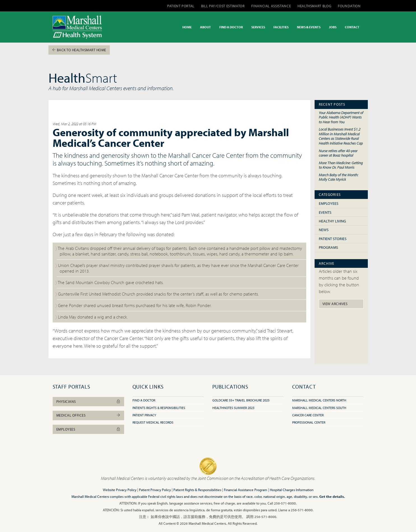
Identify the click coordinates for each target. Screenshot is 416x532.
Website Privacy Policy (120, 490)
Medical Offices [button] (88, 415)
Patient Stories (333, 239)
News (324, 230)
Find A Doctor (144, 400)
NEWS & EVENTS (309, 27)
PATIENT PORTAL (181, 6)
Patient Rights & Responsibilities (197, 490)
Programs (328, 247)
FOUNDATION (349, 6)
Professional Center (309, 422)
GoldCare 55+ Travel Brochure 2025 (241, 400)
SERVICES (258, 27)
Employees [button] (88, 429)
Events (325, 212)
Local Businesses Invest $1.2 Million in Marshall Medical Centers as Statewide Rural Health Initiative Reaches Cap (341, 136)
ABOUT (205, 27)
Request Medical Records (153, 422)
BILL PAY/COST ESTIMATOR (223, 6)
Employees (329, 203)
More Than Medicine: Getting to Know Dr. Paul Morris (341, 165)
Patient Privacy (144, 415)
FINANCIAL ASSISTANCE (271, 6)
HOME (187, 27)
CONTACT (352, 27)
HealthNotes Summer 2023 (233, 408)
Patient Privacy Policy (155, 490)
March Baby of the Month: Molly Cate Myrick (339, 177)
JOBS (333, 27)
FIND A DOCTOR (231, 27)
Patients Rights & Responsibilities (159, 408)
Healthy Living (332, 221)
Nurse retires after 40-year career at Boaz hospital (338, 153)
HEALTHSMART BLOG (314, 6)
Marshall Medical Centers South (319, 408)
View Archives (335, 304)
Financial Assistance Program (246, 490)
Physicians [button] (88, 401)
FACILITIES (281, 27)
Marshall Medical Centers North (319, 400)
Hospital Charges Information (292, 490)
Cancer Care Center (308, 415)
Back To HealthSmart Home (79, 50)
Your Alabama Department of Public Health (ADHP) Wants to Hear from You (341, 117)
